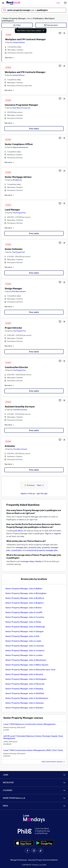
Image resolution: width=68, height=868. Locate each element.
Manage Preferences (19, 860)
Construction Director (16, 367)
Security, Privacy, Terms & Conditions (43, 860)
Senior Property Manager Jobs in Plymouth (25, 684)
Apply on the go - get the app (34, 493)
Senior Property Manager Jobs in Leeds (23, 641)
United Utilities (19, 42)
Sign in (48, 533)
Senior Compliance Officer (19, 144)
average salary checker (31, 561)
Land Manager (12, 210)
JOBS (34, 775)
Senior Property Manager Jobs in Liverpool (25, 650)
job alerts (19, 531)
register (57, 533)
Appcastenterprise (21, 147)
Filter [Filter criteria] (17, 25)
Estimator (10, 446)
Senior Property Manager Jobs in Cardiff (24, 612)
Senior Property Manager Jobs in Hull (22, 636)
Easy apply (34, 129)
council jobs (16, 550)
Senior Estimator (14, 249)
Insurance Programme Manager (21, 105)
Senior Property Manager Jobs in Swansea (24, 703)
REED (34, 806)
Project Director (13, 328)
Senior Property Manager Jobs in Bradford (25, 598)
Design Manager (13, 289)
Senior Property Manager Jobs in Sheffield (25, 693)
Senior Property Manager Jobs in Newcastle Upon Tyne (30, 670)
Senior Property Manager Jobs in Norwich (24, 674)
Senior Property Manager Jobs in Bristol (24, 608)
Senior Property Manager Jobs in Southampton (27, 698)
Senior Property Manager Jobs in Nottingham (26, 679)
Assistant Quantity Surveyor (20, 407)
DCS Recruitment (19, 291)
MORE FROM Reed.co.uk (34, 798)
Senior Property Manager (14, 18)
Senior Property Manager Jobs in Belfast (24, 589)
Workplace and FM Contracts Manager (25, 39)
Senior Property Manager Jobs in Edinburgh (25, 627)
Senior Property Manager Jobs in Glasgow (24, 631)
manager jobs (22, 547)
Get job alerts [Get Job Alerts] (51, 25)
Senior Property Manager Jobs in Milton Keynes (27, 665)
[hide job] (64, 33)
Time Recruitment (20, 410)
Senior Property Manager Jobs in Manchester (26, 660)
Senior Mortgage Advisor (18, 177)
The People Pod (19, 213)
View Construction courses (53, 762)
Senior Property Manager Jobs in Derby (23, 622)
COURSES (34, 790)
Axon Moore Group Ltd (21, 108)
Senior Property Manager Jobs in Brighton (24, 603)
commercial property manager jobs (42, 550)
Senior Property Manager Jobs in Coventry (25, 617)
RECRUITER (34, 783)
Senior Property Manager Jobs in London (24, 655)
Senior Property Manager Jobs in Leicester (25, 646)
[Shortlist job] (60, 33)
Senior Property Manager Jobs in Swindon (24, 708)
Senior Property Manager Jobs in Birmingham (26, 593)
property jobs (35, 547)
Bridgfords (17, 180)
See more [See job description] (10, 58)
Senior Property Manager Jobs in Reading (24, 689)
